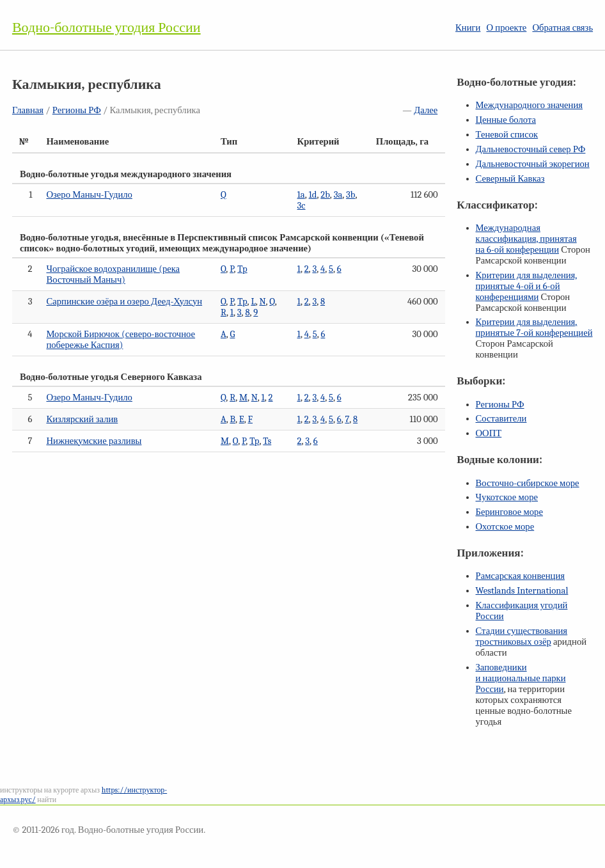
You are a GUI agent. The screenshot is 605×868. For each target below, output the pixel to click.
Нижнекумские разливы (94, 441)
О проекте (507, 28)
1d (313, 195)
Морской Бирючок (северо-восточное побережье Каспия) (121, 340)
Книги (468, 28)
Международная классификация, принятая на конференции (526, 239)
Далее (426, 110)
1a (301, 195)
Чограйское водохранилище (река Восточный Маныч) (113, 274)
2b (325, 195)
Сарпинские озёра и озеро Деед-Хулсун (124, 302)
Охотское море (505, 527)
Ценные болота (506, 120)
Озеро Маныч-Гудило (89, 195)
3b (350, 195)
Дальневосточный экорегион (533, 164)
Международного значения (530, 105)
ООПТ (489, 433)
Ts (267, 441)
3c (302, 206)
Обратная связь (562, 28)
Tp (242, 269)
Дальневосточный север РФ (531, 149)
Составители (501, 419)
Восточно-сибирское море (528, 483)
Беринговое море (509, 512)
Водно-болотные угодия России (106, 28)
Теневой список (507, 135)
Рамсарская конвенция (520, 576)
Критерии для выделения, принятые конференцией (534, 327)
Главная (28, 110)
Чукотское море (507, 497)
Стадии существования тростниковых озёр (522, 636)
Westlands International (522, 591)
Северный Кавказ (510, 179)
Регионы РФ (77, 110)
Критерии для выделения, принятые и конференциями (527, 286)
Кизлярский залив (82, 419)
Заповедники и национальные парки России (521, 678)
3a (338, 195)
